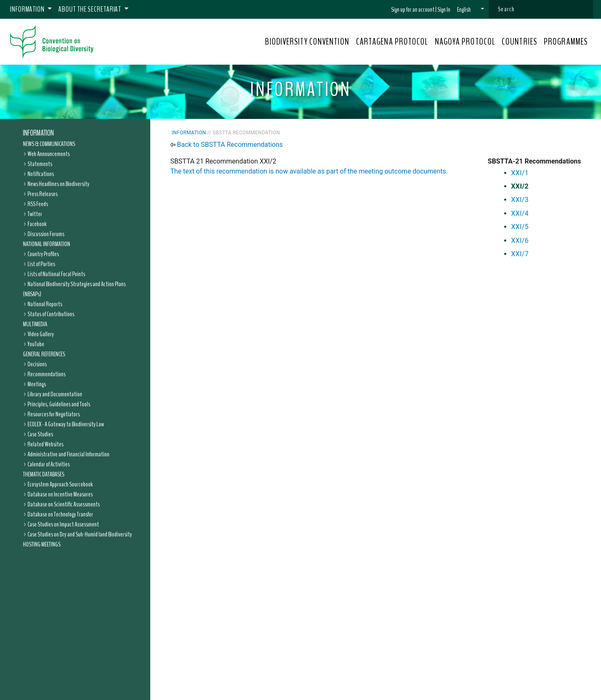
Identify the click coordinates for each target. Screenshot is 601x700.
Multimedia (35, 324)
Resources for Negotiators (54, 414)
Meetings (37, 384)
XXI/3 (520, 200)
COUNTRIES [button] (519, 42)
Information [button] (28, 9)
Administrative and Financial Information (68, 454)
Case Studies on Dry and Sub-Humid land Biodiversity (80, 534)
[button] (471, 10)
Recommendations (47, 374)
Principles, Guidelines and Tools (59, 404)
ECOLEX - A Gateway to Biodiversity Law (66, 424)
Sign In (444, 10)
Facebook (37, 224)
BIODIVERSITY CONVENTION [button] (307, 42)
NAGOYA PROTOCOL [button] (465, 42)
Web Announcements (49, 154)
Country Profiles (43, 254)
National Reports (45, 304)
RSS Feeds (38, 204)
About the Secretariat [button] (90, 9)
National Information (47, 244)
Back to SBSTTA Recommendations (230, 145)
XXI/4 (520, 213)
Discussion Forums (46, 234)
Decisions (37, 364)
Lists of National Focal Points (56, 274)
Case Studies (40, 434)
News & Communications (49, 144)
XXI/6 (520, 240)
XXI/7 (520, 254)
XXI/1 (520, 173)
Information (38, 133)
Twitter (35, 214)
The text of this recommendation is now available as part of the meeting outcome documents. (309, 171)
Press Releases (43, 194)
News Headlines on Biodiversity (58, 184)
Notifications (41, 174)
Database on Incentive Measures (60, 494)
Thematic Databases (44, 474)
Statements (40, 164)
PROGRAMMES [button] (566, 42)
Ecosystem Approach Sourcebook (60, 484)
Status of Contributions (51, 314)
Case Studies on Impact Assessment (63, 524)
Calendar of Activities (49, 464)
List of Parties (41, 264)
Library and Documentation (55, 394)
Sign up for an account (413, 10)
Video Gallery (41, 334)
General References (44, 354)
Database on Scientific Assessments (64, 504)
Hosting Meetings (42, 544)
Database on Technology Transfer (60, 514)
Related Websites (45, 444)
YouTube (36, 344)
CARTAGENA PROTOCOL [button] (392, 42)
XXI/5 (520, 227)
